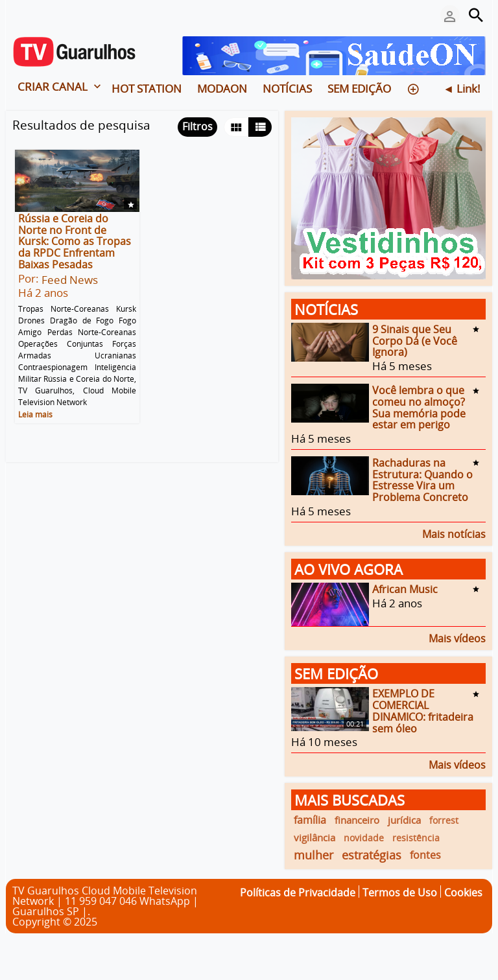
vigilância (314, 837)
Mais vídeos (457, 637)
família (310, 820)
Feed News (70, 280)
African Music (405, 589)
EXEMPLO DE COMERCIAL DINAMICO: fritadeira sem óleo (423, 711)
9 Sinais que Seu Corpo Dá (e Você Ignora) (415, 341)
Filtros (197, 126)
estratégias (372, 855)
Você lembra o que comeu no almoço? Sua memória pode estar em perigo (419, 407)
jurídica (404, 820)
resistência (416, 838)
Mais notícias (454, 533)
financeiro (357, 820)
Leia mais (35, 414)
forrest (444, 820)
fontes (425, 855)
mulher (314, 855)
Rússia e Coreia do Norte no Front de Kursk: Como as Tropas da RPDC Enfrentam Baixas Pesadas (75, 241)
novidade (364, 838)
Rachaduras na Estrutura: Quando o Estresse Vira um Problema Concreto (422, 480)
